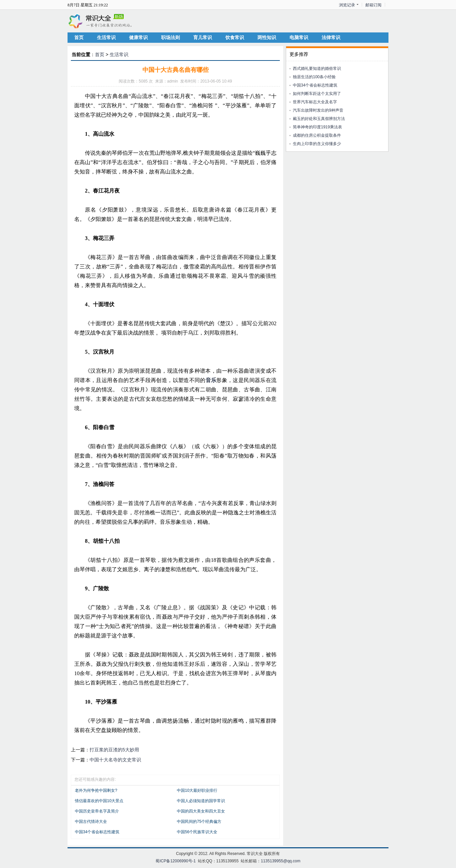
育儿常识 (203, 37)
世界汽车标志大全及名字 (315, 102)
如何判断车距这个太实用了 (317, 94)
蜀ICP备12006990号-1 (176, 861)
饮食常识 (235, 37)
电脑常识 (299, 37)
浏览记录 (347, 5)
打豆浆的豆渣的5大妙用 (114, 750)
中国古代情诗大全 (91, 822)
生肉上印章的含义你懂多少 (317, 144)
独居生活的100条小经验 (314, 77)
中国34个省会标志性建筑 (97, 832)
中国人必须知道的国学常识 (201, 801)
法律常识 (331, 37)
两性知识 (267, 37)
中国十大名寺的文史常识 (115, 760)
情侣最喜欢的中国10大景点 (99, 801)
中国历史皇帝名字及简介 (97, 811)
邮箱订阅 (373, 5)
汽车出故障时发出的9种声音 (318, 110)
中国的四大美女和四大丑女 (201, 811)
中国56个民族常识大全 (197, 832)
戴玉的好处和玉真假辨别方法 (319, 119)
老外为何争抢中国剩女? (96, 790)
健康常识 (138, 37)
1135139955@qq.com (280, 861)
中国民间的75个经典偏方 (199, 822)
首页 (79, 37)
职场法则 (170, 37)
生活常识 (106, 37)
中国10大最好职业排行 (197, 790)
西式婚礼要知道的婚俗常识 (317, 69)
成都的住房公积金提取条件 (317, 135)
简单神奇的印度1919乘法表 (317, 127)
